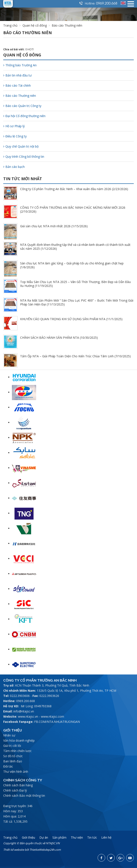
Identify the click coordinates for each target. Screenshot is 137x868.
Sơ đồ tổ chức (13, 756)
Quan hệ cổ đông (35, 25)
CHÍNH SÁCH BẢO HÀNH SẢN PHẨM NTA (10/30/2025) (59, 338)
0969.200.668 (107, 3)
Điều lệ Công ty (15, 136)
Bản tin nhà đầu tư (17, 75)
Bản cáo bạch (14, 167)
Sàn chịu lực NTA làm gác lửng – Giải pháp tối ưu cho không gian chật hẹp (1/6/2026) (72, 265)
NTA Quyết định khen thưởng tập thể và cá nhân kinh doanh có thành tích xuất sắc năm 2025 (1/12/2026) (75, 247)
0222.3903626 (49, 696)
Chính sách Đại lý (15, 790)
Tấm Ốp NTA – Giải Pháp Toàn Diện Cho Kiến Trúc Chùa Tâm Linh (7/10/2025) (75, 356)
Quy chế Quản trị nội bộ (21, 146)
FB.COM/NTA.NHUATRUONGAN (57, 722)
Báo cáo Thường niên (20, 96)
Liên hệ (106, 837)
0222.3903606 (20, 696)
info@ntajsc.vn (24, 711)
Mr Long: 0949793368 (36, 706)
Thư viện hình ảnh (16, 772)
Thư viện (77, 837)
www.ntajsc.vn (28, 716)
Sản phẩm (59, 837)
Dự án (44, 837)
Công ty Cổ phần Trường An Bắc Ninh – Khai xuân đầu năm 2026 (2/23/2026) (74, 189)
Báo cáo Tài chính (17, 85)
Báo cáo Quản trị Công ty (22, 106)
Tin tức (92, 837)
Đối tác (8, 766)
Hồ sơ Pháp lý (14, 126)
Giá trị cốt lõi (12, 746)
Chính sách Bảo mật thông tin (24, 796)
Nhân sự (9, 735)
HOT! (31, 49)
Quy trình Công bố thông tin (24, 157)
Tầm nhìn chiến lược (17, 751)
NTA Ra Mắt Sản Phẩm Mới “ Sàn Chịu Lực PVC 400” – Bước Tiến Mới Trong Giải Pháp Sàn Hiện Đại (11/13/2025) (77, 302)
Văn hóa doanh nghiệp (19, 740)
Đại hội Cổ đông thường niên (24, 116)
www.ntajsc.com (52, 716)
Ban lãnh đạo (13, 761)
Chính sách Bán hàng (18, 785)
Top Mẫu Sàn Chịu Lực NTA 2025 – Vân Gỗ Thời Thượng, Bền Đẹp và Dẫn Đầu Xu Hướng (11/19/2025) (75, 284)
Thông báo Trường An (20, 65)
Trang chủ (10, 25)
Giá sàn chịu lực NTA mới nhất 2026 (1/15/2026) (54, 226)
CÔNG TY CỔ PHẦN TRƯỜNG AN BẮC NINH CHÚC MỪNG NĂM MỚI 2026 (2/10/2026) (73, 209)
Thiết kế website (14, 850)
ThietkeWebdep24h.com (45, 850)
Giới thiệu (28, 837)
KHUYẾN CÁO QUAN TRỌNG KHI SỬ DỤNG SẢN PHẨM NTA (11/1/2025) (71, 319)
